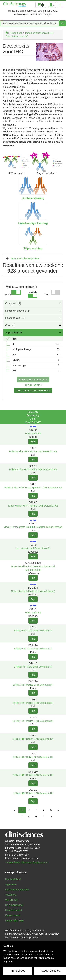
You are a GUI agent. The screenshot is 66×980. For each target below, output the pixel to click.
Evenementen (13, 915)
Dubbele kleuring (33, 198)
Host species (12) (15, 318)
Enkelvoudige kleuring (33, 223)
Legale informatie (14, 920)
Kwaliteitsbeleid (14, 910)
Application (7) (13, 332)
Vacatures (11, 895)
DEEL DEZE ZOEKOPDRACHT (33, 391)
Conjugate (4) (13, 303)
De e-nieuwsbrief (14, 905)
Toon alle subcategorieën (25, 259)
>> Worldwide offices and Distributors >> (27, 862)
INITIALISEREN (33, 385)
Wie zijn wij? (12, 900)
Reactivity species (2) (17, 311)
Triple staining (33, 249)
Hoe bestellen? (13, 879)
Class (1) (10, 325)
